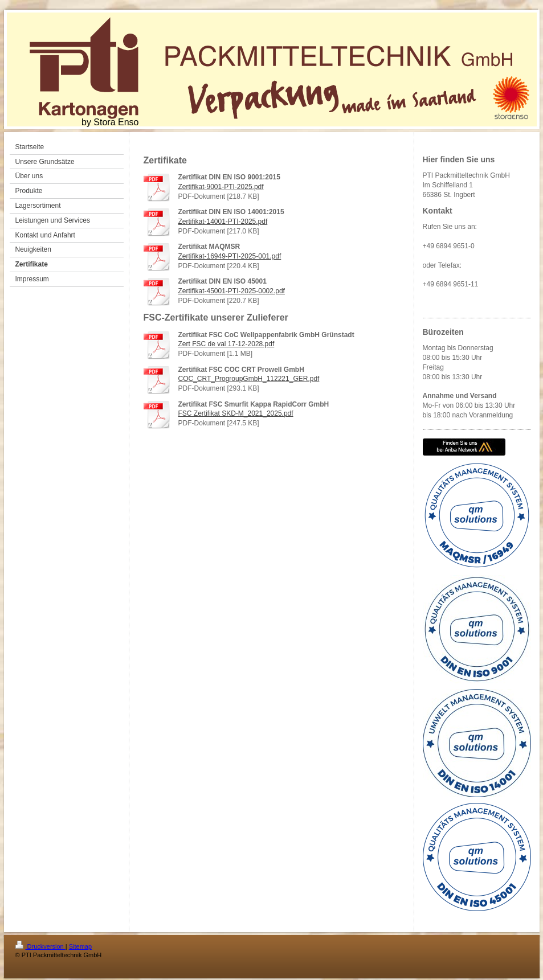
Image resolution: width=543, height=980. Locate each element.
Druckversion (40, 946)
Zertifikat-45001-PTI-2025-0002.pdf (232, 291)
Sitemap (80, 946)
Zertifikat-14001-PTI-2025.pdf (223, 222)
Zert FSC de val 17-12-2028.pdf (226, 344)
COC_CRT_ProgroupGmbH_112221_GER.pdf (249, 379)
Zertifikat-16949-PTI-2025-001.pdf (230, 256)
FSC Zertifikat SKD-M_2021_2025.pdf (236, 413)
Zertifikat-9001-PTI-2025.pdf (221, 187)
